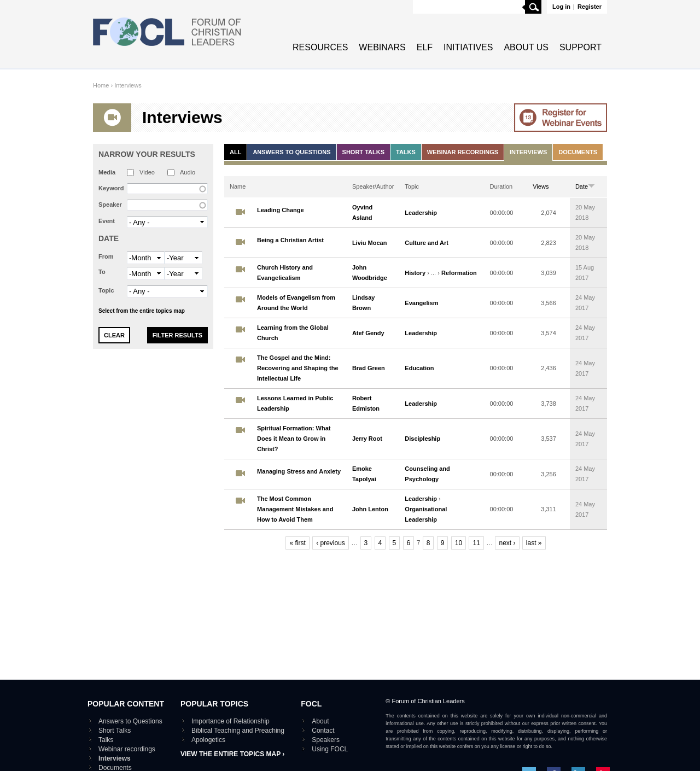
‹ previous (331, 543)
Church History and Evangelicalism (285, 273)
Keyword (111, 188)
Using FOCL (330, 749)
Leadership (421, 213)
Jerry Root (367, 439)
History (415, 273)
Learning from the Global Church (293, 333)
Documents (578, 152)
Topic (106, 290)
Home (101, 85)
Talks (406, 152)
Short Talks (363, 152)
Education (419, 368)
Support (581, 47)
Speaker (110, 205)
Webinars (382, 47)
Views (541, 186)
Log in (561, 7)
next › (507, 543)
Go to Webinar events (561, 118)
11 (476, 543)
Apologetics (208, 740)
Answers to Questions (291, 152)
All (235, 152)
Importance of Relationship (231, 721)
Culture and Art (427, 243)
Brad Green (369, 368)
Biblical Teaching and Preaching (238, 731)
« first (297, 543)
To (102, 272)
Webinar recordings (463, 152)
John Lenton (370, 509)
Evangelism (421, 303)
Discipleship (422, 439)
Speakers (326, 740)
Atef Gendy (368, 333)
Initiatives (468, 47)
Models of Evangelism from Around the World (296, 303)
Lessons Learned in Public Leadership (295, 403)
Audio (188, 172)
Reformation (459, 273)
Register (590, 7)
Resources (320, 47)
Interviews (128, 85)
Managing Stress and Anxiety (299, 471)
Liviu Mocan (370, 243)
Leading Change (281, 210)
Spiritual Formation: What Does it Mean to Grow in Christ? (294, 439)
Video (147, 172)
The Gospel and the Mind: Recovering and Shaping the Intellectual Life (298, 368)
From (106, 256)
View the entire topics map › (232, 754)
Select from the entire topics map (142, 311)
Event (107, 221)
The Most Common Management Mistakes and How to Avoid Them (295, 509)
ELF (425, 47)
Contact (323, 731)
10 (459, 543)
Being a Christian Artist (290, 240)
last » (534, 543)
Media (107, 172)
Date (109, 238)
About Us (526, 47)
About (320, 721)
